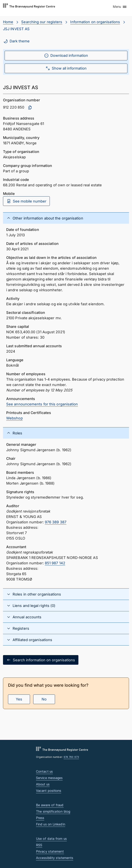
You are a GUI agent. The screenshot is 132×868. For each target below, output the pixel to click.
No (44, 699)
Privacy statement (50, 851)
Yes (19, 699)
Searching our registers (42, 22)
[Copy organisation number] (30, 108)
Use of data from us (51, 839)
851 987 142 (55, 563)
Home (8, 22)
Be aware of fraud (50, 805)
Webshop (14, 418)
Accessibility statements (55, 858)
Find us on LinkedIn (51, 824)
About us (43, 784)
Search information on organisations (41, 660)
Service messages (49, 778)
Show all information (66, 68)
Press (40, 818)
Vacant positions (49, 791)
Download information (66, 56)
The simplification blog (53, 811)
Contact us (44, 771)
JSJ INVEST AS (16, 29)
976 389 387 (56, 522)
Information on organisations (95, 22)
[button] (120, 7)
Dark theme (16, 41)
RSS (39, 845)
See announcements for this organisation (42, 404)
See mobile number (26, 201)
